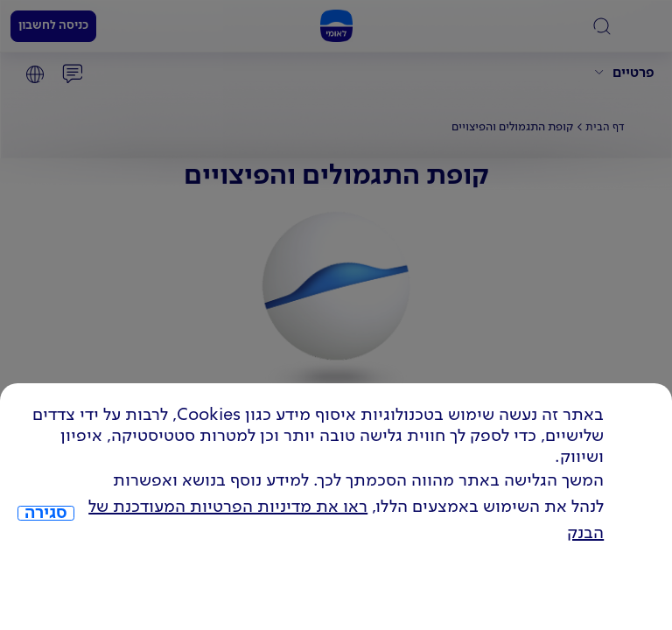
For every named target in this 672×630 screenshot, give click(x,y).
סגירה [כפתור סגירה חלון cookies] (46, 514)
